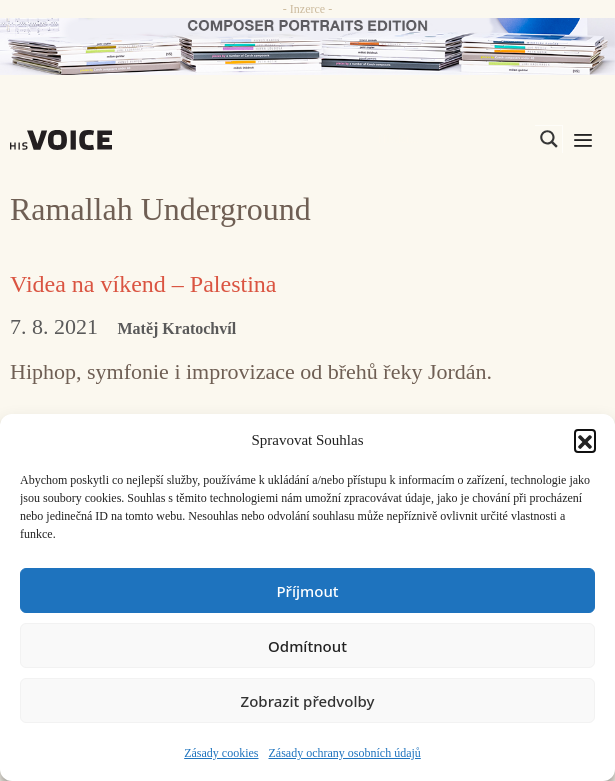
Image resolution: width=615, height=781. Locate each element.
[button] (585, 440)
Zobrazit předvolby (308, 701)
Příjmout (307, 591)
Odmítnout (307, 646)
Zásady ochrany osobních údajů (345, 753)
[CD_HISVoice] (307, 46)
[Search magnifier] (549, 139)
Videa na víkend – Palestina (143, 284)
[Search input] (454, 139)
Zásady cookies (221, 753)
